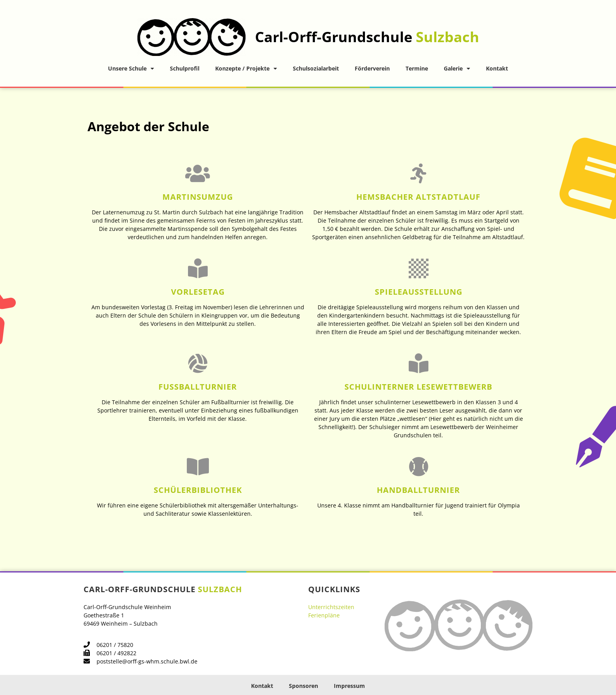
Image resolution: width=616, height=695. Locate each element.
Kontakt (497, 68)
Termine (417, 68)
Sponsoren (303, 686)
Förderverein (372, 68)
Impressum (349, 686)
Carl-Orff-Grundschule (367, 37)
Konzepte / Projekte (246, 69)
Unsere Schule (131, 69)
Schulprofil (185, 68)
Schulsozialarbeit (316, 68)
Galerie (457, 69)
